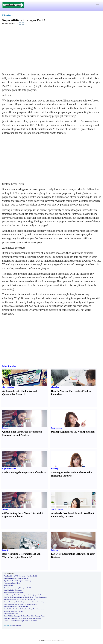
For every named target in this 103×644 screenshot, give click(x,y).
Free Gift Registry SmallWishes (14, 578)
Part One (30, 588)
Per (8, 581)
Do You (68, 516)
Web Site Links (20, 576)
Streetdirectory (47, 641)
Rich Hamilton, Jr (11, 23)
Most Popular (9, 366)
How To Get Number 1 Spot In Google (17, 597)
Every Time (34, 597)
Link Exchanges (21, 595)
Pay (5, 581)
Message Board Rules (11, 613)
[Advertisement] (27, 49)
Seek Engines (8, 585)
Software (55, 550)
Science (5, 509)
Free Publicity (8, 576)
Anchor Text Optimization (28, 604)
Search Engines (57, 509)
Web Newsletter (18, 592)
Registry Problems (9, 469)
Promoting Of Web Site (11, 599)
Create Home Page (38, 602)
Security (5, 550)
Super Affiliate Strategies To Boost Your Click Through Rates (24, 616)
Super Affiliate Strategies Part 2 (24, 20)
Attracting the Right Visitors (13, 611)
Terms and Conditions (58, 641)
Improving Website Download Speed (16, 606)
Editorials (7, 15)
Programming (57, 428)
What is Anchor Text (11, 604)
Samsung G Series (61, 472)
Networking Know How (12, 583)
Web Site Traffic (32, 576)
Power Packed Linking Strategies (15, 588)
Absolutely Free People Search (67, 513)
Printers (5, 428)
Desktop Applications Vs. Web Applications (73, 432)
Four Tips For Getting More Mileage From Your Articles (22, 618)
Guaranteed (43, 597)
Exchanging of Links (35, 595)
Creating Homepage (24, 602)
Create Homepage (10, 602)
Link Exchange (9, 595)
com (27, 578)
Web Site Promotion (28, 599)
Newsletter (7, 592)
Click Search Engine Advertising (20, 581)
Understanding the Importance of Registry (24, 472)
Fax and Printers (20, 435)
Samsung (55, 469)
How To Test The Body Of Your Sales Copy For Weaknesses (24, 609)
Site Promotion (8, 387)
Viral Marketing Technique (13, 590)
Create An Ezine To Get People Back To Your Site (20, 621)
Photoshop (55, 387)
